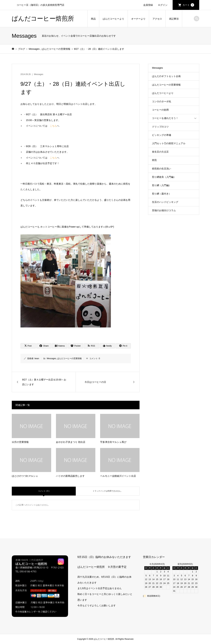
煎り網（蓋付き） (162, 194)
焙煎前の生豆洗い (162, 169)
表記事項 (174, 19)
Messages (39, 74)
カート (188, 5)
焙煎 (154, 160)
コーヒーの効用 (160, 110)
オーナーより (138, 19)
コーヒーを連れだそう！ (165, 118)
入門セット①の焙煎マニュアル (169, 143)
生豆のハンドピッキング (165, 202)
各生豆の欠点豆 (160, 152)
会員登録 (148, 5)
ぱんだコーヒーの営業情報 (69, 358)
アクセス (157, 19)
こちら (53, 126)
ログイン (163, 5)
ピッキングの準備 (162, 135)
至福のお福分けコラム (164, 210)
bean (37, 358)
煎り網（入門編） (162, 185)
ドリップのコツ (160, 127)
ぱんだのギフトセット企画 (166, 76)
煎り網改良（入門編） (164, 177)
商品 (93, 19)
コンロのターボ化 (162, 101)
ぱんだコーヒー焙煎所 (43, 18)
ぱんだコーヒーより (113, 19)
